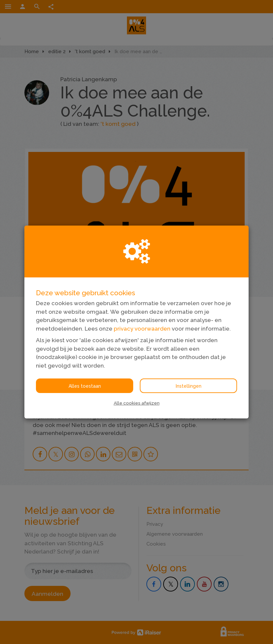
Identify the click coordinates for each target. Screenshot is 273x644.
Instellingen (189, 386)
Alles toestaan (85, 386)
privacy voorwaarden (142, 329)
